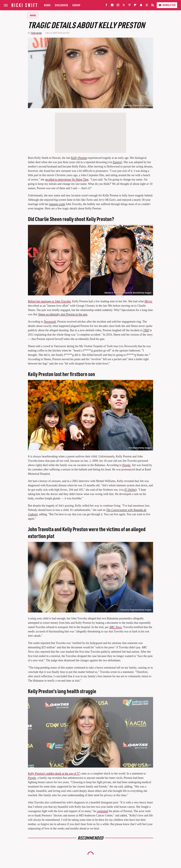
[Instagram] (118, 6)
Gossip (76, 5)
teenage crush (57, 204)
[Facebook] (106, 6)
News (47, 5)
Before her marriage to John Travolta (49, 301)
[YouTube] (112, 6)
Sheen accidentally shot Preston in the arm (63, 314)
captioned (102, 811)
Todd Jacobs (36, 33)
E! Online (130, 490)
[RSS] (153, 6)
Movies (33, 15)
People (126, 465)
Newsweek (50, 322)
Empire (117, 162)
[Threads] (147, 6)
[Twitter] (124, 6)
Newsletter (167, 5)
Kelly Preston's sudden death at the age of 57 (54, 774)
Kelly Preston (79, 158)
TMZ (146, 330)
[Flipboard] (135, 6)
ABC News (116, 627)
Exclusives (62, 5)
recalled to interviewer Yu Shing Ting (67, 180)
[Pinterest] (129, 6)
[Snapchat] (141, 6)
